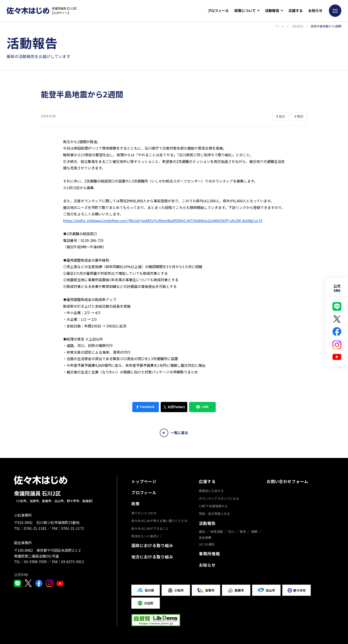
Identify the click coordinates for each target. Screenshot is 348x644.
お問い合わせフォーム (287, 481)
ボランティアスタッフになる (219, 498)
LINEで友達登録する (213, 506)
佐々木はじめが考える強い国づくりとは (159, 521)
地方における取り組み (152, 557)
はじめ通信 (207, 544)
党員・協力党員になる (214, 514)
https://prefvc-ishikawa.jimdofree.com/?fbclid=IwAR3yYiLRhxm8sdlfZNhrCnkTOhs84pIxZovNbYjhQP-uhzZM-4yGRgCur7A (163, 221)
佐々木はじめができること (150, 528)
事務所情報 (209, 554)
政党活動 (217, 532)
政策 (136, 504)
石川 (231, 532)
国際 (254, 532)
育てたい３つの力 (144, 513)
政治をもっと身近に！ (147, 536)
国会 (202, 532)
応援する (296, 10)
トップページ (144, 481)
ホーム (280, 26)
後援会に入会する (211, 491)
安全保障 (205, 538)
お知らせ (315, 10)
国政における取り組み (152, 545)
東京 (243, 532)
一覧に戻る (174, 433)
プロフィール (218, 10)
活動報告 (297, 26)
